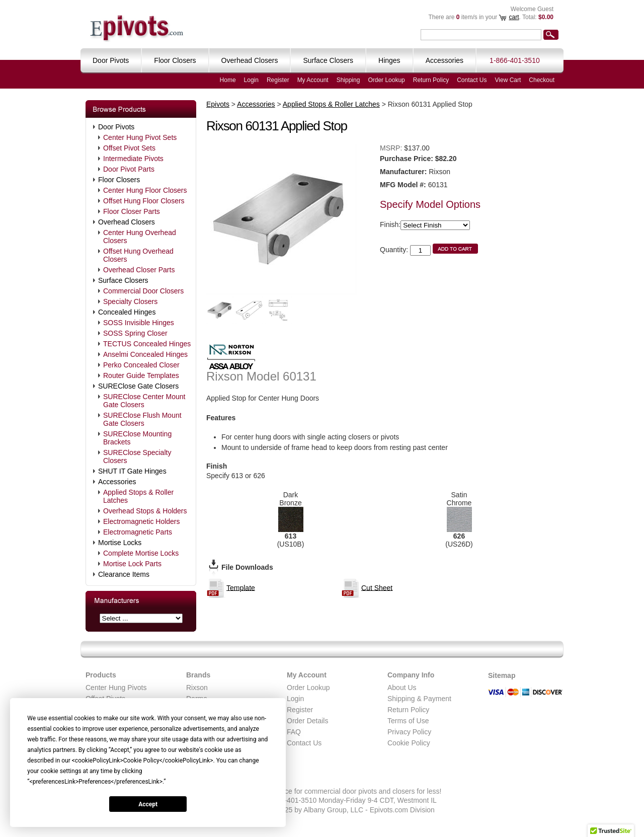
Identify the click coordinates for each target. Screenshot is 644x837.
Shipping (348, 80)
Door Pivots (116, 127)
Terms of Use (408, 721)
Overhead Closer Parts (139, 270)
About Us (402, 688)
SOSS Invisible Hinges (139, 323)
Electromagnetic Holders (142, 521)
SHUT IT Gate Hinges (132, 471)
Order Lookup (386, 80)
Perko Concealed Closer (141, 365)
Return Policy (431, 80)
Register (278, 80)
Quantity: (394, 250)
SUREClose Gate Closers (138, 386)
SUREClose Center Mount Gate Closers (144, 401)
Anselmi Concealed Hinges (145, 354)
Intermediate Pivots (133, 159)
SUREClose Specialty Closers (137, 456)
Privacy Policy (409, 732)
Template (241, 587)
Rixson (197, 688)
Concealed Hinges (127, 312)
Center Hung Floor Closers (145, 190)
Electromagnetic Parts (138, 532)
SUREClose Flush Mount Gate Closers (142, 419)
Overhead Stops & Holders (145, 511)
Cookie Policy (409, 743)
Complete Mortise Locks (141, 553)
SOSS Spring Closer (135, 333)
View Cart (508, 80)
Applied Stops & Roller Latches (138, 496)
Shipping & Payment (419, 699)
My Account (313, 80)
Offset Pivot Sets (129, 148)
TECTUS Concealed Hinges (147, 344)
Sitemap (502, 675)
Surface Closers (123, 280)
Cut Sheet (377, 587)
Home (228, 80)
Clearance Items (124, 574)
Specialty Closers (130, 301)
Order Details (307, 721)
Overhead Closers (127, 222)
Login (251, 80)
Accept (148, 804)
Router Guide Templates (141, 375)
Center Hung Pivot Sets (140, 137)
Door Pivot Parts (129, 169)
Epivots (218, 104)
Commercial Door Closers (143, 291)
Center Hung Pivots (116, 688)
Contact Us (472, 80)
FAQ (294, 732)
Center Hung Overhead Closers (140, 237)
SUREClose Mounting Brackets (137, 438)
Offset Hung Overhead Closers (138, 255)
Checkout (542, 80)
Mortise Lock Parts (132, 564)
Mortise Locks (120, 543)
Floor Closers (119, 180)
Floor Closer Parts (132, 211)
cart (514, 17)
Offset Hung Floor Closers (144, 201)
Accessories (117, 482)
